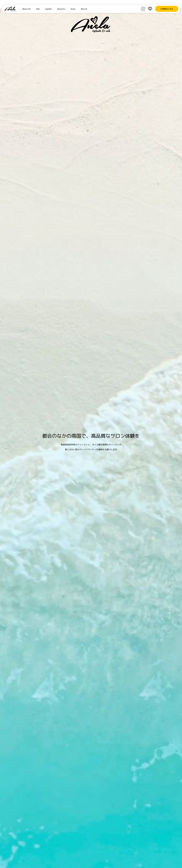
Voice (73, 9)
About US (26, 9)
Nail (38, 9)
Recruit (84, 9)
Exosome (61, 9)
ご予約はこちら (167, 9)
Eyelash (48, 9)
